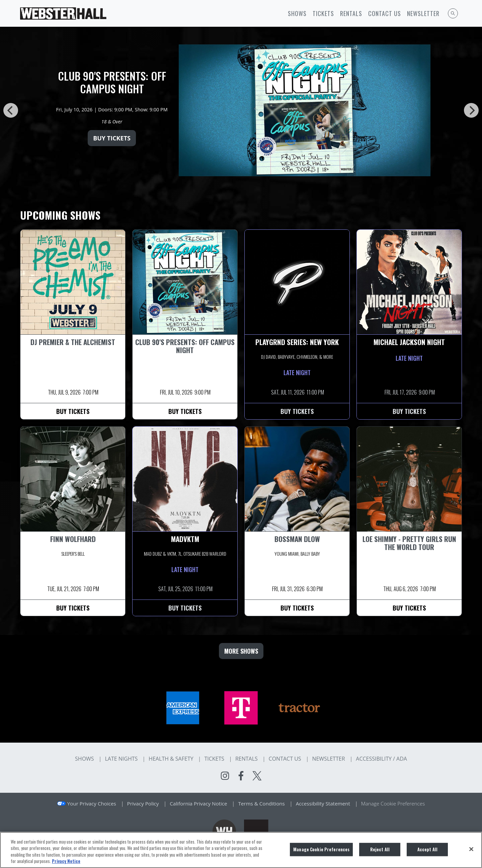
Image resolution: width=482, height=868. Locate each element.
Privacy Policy (143, 803)
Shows (297, 13)
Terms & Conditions (261, 803)
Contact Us (385, 13)
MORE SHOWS (241, 651)
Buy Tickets (112, 138)
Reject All (380, 849)
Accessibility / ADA (381, 759)
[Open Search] (453, 13)
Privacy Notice (66, 861)
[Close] (471, 849)
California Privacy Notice (198, 803)
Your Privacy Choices (92, 803)
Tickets (323, 13)
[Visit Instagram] (225, 776)
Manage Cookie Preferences (393, 803)
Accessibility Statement (323, 803)
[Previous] (11, 110)
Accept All (427, 849)
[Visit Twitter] (257, 776)
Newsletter (423, 13)
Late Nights (121, 759)
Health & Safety (171, 759)
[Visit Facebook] (241, 776)
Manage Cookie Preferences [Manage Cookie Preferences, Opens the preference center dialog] (321, 849)
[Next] (471, 110)
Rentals (351, 13)
